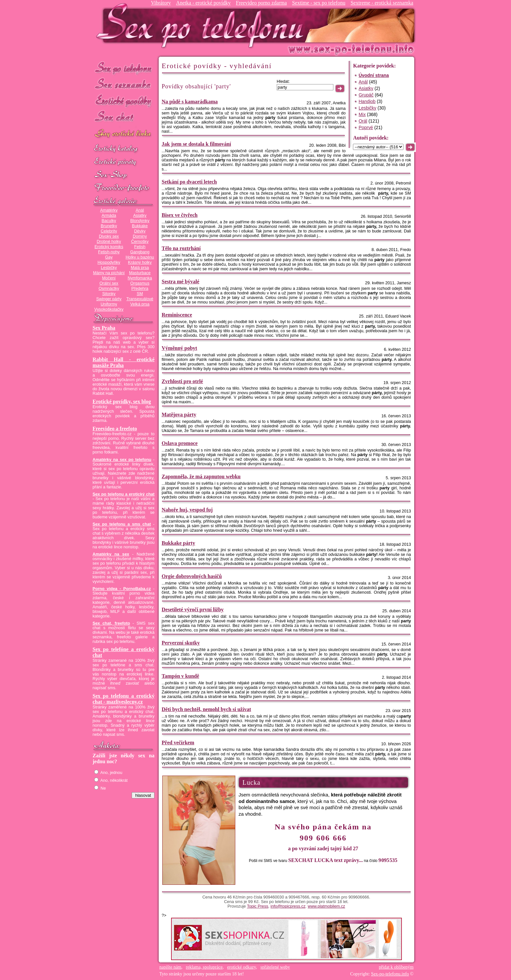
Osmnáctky (109, 289)
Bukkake (140, 226)
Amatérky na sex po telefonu (122, 460)
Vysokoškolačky (109, 309)
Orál (363, 121)
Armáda (109, 215)
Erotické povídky (124, 101)
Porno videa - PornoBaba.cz (122, 589)
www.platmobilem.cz (326, 906)
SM (140, 294)
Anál (140, 210)
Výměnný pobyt (179, 348)
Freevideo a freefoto (115, 429)
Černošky (140, 242)
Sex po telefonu (124, 68)
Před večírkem (178, 742)
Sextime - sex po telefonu (319, 3)
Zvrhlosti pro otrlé (182, 381)
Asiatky (140, 215)
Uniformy (109, 304)
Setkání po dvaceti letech (189, 182)
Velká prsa (140, 304)
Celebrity (109, 231)
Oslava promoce (180, 443)
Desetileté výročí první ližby (193, 609)
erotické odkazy (241, 967)
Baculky (109, 221)
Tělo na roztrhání (181, 248)
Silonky (109, 294)
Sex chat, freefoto (111, 623)
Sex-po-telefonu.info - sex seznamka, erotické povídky (202, 25)
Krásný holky (140, 262)
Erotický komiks (109, 247)
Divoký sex (109, 236)
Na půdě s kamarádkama (190, 102)
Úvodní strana (374, 75)
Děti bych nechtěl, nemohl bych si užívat (206, 709)
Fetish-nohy (109, 252)
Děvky (140, 231)
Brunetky (109, 226)
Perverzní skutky (181, 643)
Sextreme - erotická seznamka (382, 3)
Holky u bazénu (140, 257)
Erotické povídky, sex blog (122, 401)
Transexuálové (140, 299)
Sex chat (124, 118)
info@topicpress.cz (288, 906)
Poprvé (366, 127)
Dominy (140, 236)
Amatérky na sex (111, 554)
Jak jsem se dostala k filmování (196, 144)
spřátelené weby (275, 967)
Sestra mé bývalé (181, 282)
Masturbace (140, 273)
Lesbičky (109, 268)
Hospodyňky (109, 262)
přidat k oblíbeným (396, 967)
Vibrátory (161, 3)
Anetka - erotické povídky (203, 3)
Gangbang (140, 252)
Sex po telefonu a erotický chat (124, 494)
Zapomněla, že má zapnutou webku (201, 476)
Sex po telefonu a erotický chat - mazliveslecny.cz (124, 699)
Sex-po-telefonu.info (390, 974)
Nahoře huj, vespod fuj (187, 510)
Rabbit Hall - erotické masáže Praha (124, 362)
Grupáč (366, 95)
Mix (362, 114)
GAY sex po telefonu (124, 134)
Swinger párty (109, 299)
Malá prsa (140, 268)
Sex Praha (104, 328)
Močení (109, 278)
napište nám (170, 967)
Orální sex (109, 283)
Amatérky (109, 210)
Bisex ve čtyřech (180, 215)
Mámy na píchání (109, 273)
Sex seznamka (124, 84)
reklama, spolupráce (204, 967)
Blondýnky (140, 221)
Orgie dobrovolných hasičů (192, 576)
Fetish (140, 247)
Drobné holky (109, 242)
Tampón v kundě (180, 676)
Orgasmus (140, 283)
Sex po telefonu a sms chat (122, 524)
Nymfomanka (140, 278)
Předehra (140, 289)
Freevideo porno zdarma (261, 3)
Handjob (367, 101)
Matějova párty (179, 415)
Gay (109, 257)
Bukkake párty (178, 543)
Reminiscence (177, 315)
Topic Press (258, 906)
